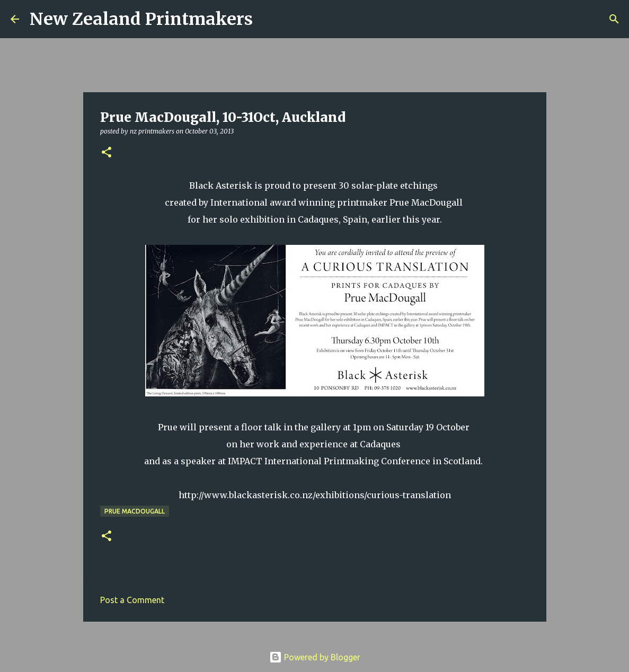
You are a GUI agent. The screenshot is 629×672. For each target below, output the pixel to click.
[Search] (268, 19)
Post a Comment (132, 600)
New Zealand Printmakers (141, 19)
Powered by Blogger (315, 657)
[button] (107, 153)
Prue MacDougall (135, 511)
